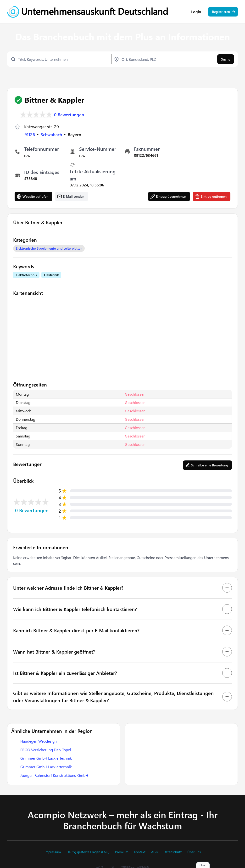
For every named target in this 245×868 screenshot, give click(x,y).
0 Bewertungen (69, 114)
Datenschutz (173, 852)
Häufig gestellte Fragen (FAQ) (88, 852)
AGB (154, 852)
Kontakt (140, 852)
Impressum (53, 852)
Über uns (194, 852)
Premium (122, 852)
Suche (226, 59)
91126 (30, 134)
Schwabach (51, 134)
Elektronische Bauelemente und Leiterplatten (49, 248)
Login (196, 12)
